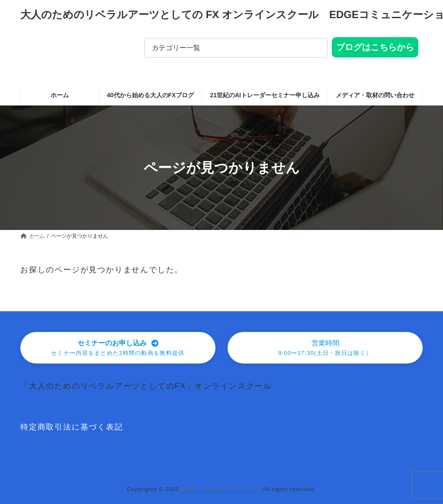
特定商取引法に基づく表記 (72, 427)
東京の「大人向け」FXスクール (222, 489)
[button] (118, 348)
